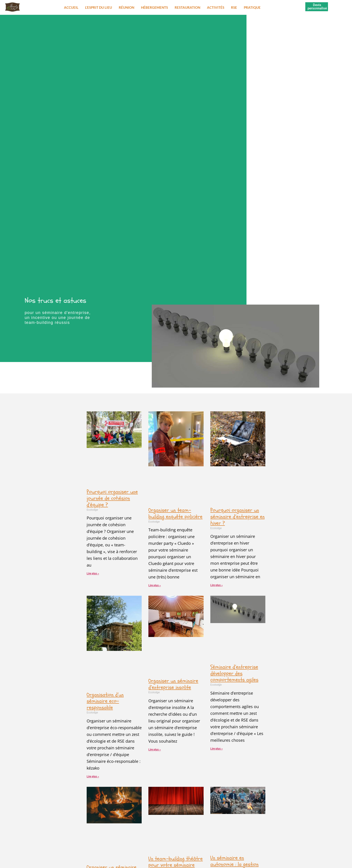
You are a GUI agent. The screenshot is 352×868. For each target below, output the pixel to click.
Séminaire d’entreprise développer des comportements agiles (234, 673)
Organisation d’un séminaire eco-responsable (105, 701)
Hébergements (154, 7)
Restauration (187, 7)
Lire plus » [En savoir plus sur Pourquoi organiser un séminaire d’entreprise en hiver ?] (217, 585)
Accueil (71, 7)
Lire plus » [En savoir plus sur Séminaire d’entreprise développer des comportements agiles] (217, 749)
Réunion (126, 7)
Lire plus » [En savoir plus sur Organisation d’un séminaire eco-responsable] (93, 776)
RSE (234, 7)
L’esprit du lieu (99, 7)
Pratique (252, 7)
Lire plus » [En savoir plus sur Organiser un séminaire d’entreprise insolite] (155, 750)
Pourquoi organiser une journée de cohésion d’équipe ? (112, 498)
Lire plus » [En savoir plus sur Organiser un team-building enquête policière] (155, 585)
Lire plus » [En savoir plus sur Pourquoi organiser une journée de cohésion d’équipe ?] (93, 574)
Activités (216, 7)
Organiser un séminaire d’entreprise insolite (173, 684)
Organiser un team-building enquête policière (175, 513)
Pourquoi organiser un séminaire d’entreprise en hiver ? (238, 517)
